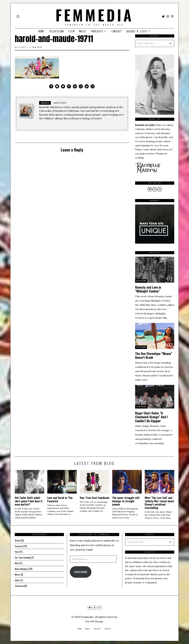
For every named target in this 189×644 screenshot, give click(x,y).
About (88, 629)
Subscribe (81, 572)
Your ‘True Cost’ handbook (94, 498)
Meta (17, 563)
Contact (117, 31)
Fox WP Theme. (95, 622)
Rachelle (45, 103)
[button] (171, 43)
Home (41, 31)
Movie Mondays (22, 569)
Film (71, 31)
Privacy (97, 629)
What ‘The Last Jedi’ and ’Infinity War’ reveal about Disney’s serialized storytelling (159, 503)
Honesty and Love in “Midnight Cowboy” (148, 289)
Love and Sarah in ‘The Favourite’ (60, 499)
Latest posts (60, 103)
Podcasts (97, 31)
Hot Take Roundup (24, 557)
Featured (19, 546)
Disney (18, 540)
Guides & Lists (137, 31)
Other (18, 580)
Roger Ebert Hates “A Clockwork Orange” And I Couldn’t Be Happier (151, 417)
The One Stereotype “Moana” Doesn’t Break (154, 355)
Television (56, 31)
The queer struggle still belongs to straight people (126, 501)
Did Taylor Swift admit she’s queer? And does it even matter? (29, 501)
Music (83, 31)
